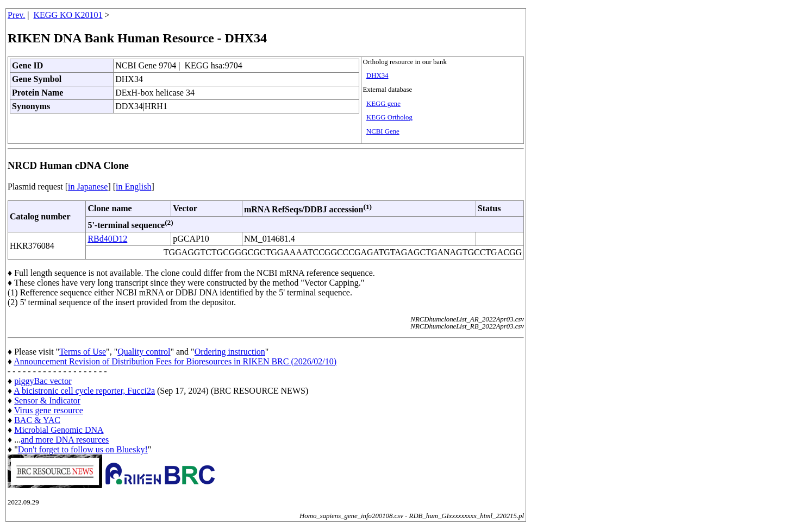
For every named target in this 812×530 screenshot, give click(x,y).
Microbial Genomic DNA (59, 430)
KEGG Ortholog (389, 117)
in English (133, 187)
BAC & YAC (37, 420)
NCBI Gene (383, 131)
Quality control (144, 352)
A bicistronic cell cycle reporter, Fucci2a (84, 391)
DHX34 (377, 75)
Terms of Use (83, 352)
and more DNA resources (65, 440)
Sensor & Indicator (47, 400)
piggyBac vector (43, 381)
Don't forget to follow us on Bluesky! (83, 449)
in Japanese (88, 187)
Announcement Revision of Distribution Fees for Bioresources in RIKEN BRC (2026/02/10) (175, 361)
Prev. (16, 15)
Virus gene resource (49, 410)
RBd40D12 (107, 239)
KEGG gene (383, 104)
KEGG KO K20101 (68, 15)
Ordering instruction (230, 352)
